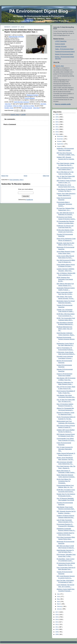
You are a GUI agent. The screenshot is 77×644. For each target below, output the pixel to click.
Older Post (46, 176)
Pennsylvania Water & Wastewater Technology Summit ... (64, 204)
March (59, 604)
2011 (57, 627)
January (60, 609)
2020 (57, 129)
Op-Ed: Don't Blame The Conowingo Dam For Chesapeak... (64, 481)
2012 (57, 624)
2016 (57, 615)
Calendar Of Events (61, 47)
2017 (57, 612)
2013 (57, 622)
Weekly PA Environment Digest (64, 54)
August (59, 146)
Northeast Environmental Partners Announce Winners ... (66, 339)
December (60, 136)
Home (25, 176)
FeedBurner (30, 200)
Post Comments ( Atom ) (16, 180)
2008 (57, 634)
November (60, 139)
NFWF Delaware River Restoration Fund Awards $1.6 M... (65, 279)
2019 (57, 132)
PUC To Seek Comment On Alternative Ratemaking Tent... (65, 449)
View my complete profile (63, 104)
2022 (57, 124)
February (60, 606)
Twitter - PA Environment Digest (64, 49)
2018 (57, 134)
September (60, 144)
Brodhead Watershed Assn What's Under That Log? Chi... (65, 329)
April (59, 602)
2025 (57, 117)
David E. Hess (60, 66)
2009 (57, 632)
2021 (57, 127)
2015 (57, 617)
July (58, 594)
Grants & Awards (60, 44)
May (58, 599)
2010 (57, 629)
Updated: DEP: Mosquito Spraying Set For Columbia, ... (66, 159)
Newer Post (5, 176)
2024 (57, 119)
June (59, 597)
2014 (57, 619)
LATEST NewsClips (61, 41)
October (60, 141)
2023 (57, 122)
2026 (57, 114)
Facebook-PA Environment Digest (65, 52)
